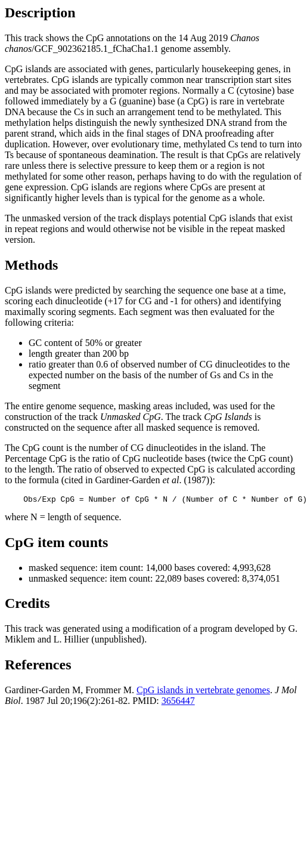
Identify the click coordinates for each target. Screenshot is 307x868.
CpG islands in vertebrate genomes (203, 692)
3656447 (178, 702)
